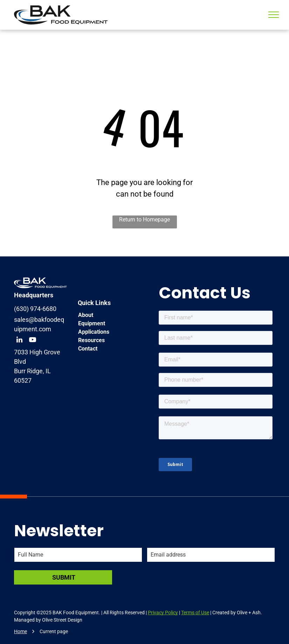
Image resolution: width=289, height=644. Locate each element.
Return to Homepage (144, 220)
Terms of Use (195, 613)
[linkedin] (19, 341)
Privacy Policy (163, 613)
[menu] (274, 15)
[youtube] (33, 341)
